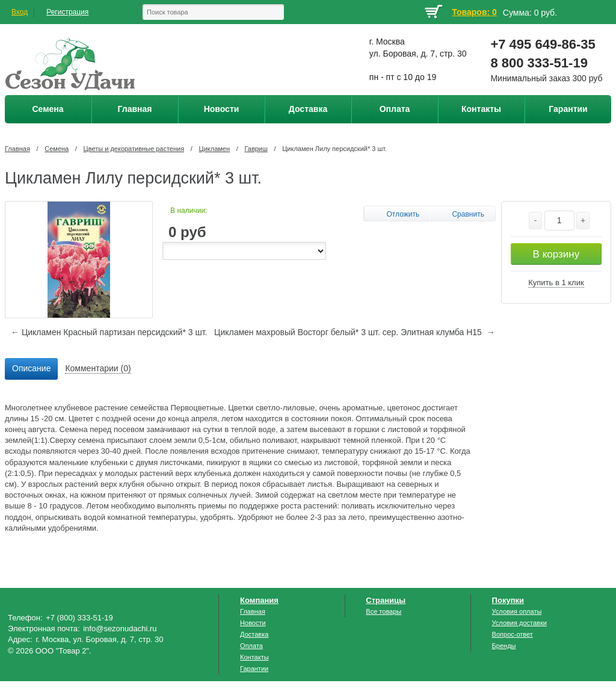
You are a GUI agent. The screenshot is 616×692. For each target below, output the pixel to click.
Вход (20, 12)
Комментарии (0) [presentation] (98, 368)
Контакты (254, 657)
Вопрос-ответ (513, 634)
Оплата (251, 646)
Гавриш (256, 149)
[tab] (31, 369)
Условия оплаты (517, 611)
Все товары (383, 611)
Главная (17, 149)
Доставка (254, 634)
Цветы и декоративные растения (134, 149)
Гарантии (254, 669)
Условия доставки (519, 623)
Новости (253, 623)
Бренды (504, 646)
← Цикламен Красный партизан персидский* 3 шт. (109, 332)
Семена (57, 149)
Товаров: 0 (474, 12)
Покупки (508, 600)
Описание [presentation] (31, 368)
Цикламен (215, 149)
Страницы (386, 600)
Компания (259, 600)
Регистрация (67, 12)
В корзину (556, 254)
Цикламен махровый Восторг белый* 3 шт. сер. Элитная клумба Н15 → (355, 332)
